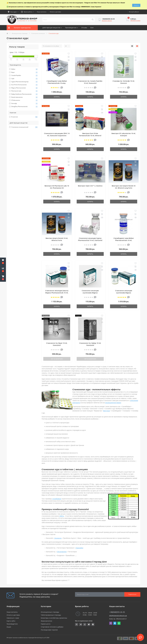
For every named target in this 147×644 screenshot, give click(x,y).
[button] (3, 278)
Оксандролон (62, 552)
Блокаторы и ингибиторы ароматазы (54, 618)
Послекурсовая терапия (49, 630)
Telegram (115, 623)
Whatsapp (119, 623)
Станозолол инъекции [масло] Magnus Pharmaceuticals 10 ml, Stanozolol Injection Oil (57, 293)
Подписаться (132, 594)
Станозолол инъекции (38, 33)
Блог (92, 28)
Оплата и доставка (55, 12)
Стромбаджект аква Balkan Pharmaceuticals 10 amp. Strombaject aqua (57, 83)
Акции (9, 627)
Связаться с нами (13, 618)
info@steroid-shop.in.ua (118, 616)
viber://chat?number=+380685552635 (77, 624)
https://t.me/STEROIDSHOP (81, 624)
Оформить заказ (135, 21)
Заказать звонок (107, 21)
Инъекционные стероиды (20, 33)
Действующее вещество (52, 28)
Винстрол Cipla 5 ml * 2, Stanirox (90, 186)
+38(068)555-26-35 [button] (117, 612)
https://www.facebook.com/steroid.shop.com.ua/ (93, 624)
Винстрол (107, 411)
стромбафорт (57, 499)
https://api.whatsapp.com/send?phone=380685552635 (85, 624)
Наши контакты (42, 12)
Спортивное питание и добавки (52, 627)
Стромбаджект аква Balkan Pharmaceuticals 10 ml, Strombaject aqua (124, 240)
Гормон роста (46, 624)
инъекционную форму (113, 403)
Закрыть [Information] (136, 5)
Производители (72, 28)
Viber (111, 623)
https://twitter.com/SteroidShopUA (89, 624)
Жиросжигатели (46, 621)
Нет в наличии (57, 359)
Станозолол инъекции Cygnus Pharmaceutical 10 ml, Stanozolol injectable (90, 240)
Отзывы (84, 28)
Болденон (58, 538)
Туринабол (79, 548)
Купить (57, 97)
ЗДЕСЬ (62, 516)
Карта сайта (11, 621)
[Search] (93, 20)
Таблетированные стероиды (51, 615)
